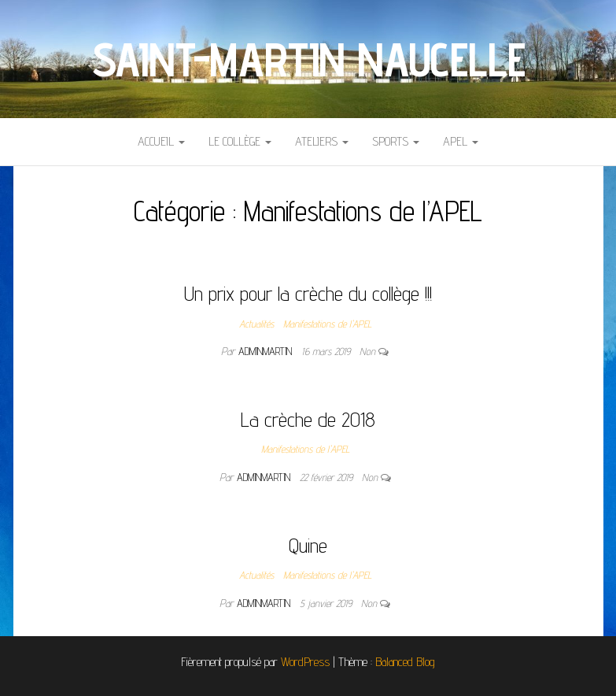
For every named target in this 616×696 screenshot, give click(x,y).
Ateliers (322, 141)
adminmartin (267, 351)
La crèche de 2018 (308, 419)
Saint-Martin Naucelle (308, 59)
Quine (308, 545)
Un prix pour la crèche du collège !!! (308, 293)
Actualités (256, 324)
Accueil (161, 141)
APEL (461, 141)
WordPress (305, 662)
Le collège (240, 141)
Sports (396, 141)
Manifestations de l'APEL (327, 324)
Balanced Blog (405, 662)
